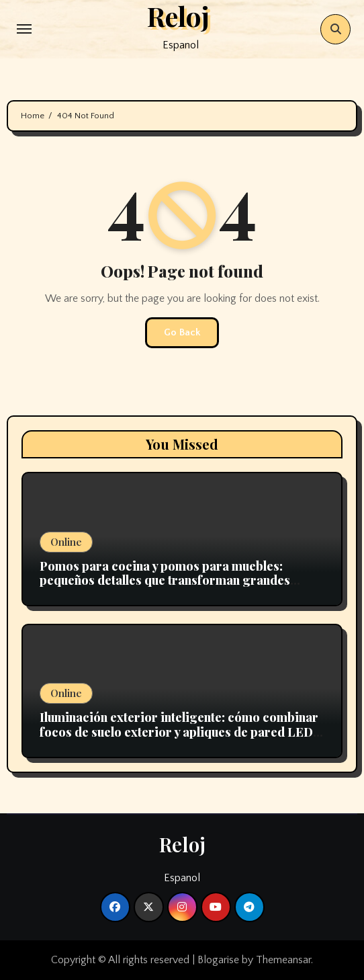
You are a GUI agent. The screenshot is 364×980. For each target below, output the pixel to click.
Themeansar (283, 960)
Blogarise (218, 960)
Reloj (182, 844)
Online (66, 542)
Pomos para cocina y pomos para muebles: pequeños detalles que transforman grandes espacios (165, 580)
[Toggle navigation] (24, 29)
